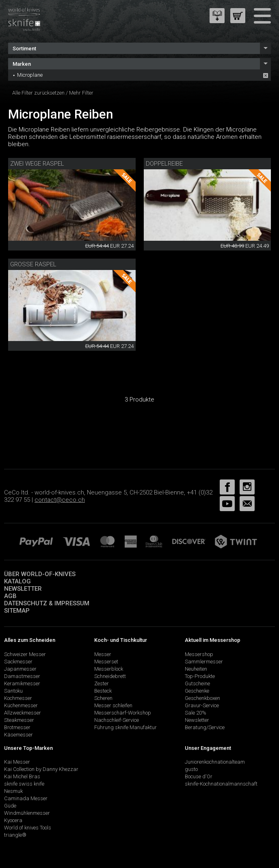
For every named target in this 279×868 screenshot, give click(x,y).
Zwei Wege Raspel (37, 164)
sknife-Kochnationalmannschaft (221, 784)
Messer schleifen (113, 705)
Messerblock (109, 669)
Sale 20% (196, 713)
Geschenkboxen (202, 698)
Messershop (199, 654)
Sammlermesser (204, 662)
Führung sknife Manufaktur (125, 727)
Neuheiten (196, 669)
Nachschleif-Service (117, 720)
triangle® (15, 835)
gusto (191, 769)
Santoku (13, 691)
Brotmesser (17, 727)
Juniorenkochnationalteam (215, 762)
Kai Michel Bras (22, 776)
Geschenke (197, 691)
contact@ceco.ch (60, 500)
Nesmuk (13, 791)
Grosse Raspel (33, 264)
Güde (10, 806)
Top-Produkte (200, 676)
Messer (103, 654)
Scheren (103, 698)
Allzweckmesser (23, 713)
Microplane (30, 75)
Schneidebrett (110, 676)
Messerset (106, 662)
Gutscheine (197, 683)
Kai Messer (17, 762)
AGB (10, 596)
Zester (102, 683)
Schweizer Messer (25, 654)
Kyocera (13, 820)
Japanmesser (20, 669)
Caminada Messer (26, 798)
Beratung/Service (205, 727)
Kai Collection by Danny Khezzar (41, 769)
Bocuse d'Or (199, 776)
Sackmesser (18, 662)
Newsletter (23, 589)
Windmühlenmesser (27, 813)
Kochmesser (18, 698)
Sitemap (17, 611)
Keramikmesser (22, 683)
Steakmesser (19, 720)
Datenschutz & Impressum (47, 603)
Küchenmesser (21, 705)
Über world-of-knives (40, 574)
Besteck (103, 691)
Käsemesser (18, 735)
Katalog (17, 581)
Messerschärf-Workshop (123, 713)
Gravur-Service (202, 705)
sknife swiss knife (24, 784)
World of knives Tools (28, 828)
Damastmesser (22, 676)
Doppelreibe (164, 164)
